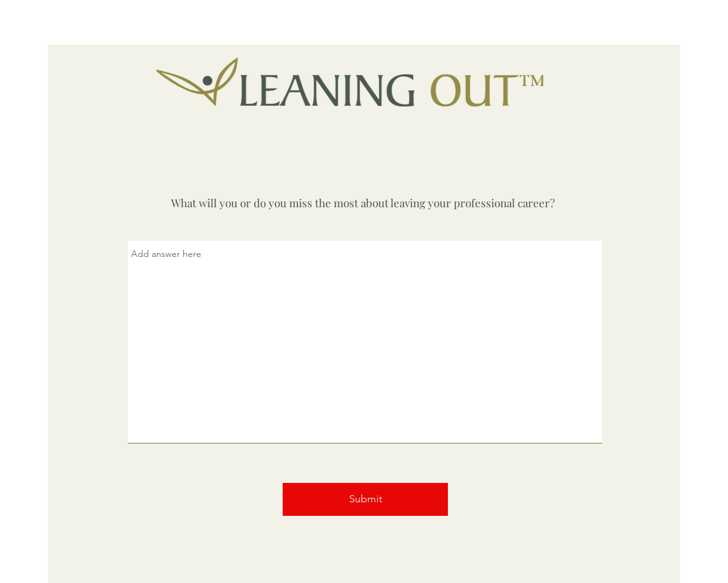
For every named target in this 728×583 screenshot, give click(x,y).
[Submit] (365, 499)
